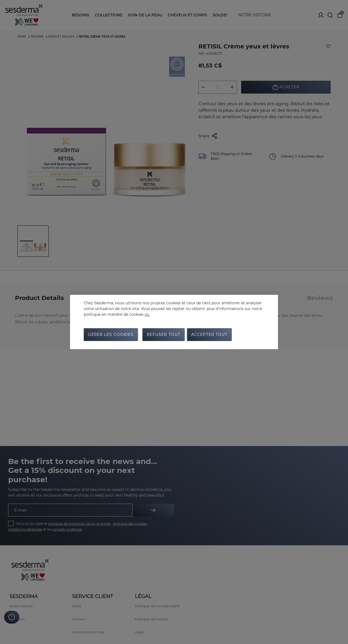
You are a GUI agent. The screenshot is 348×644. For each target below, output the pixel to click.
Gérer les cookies (111, 335)
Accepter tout (209, 335)
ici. (147, 314)
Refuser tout (164, 335)
